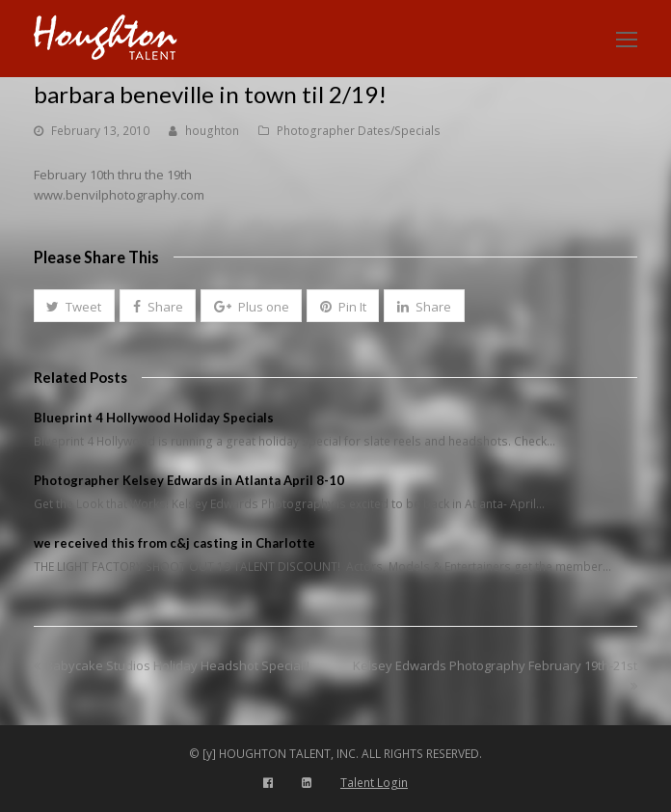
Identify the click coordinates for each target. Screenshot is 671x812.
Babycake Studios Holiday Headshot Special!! (172, 665)
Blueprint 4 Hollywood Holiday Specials (154, 418)
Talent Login (374, 783)
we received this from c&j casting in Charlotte (174, 543)
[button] (74, 306)
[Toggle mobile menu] (627, 39)
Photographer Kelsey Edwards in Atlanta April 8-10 (189, 480)
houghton (212, 131)
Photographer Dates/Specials (359, 131)
